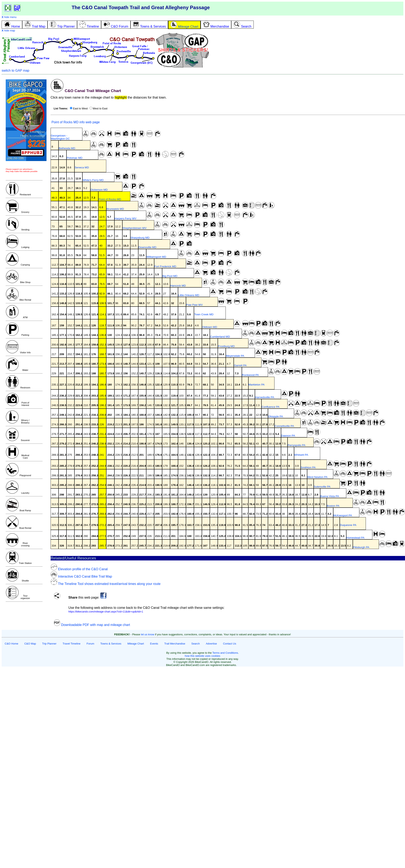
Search (195, 644)
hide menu (9, 17)
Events (154, 644)
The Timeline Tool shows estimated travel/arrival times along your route (106, 584)
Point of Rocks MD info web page (75, 122)
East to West (80, 108)
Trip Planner (49, 644)
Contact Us (230, 644)
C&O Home (11, 644)
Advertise (211, 644)
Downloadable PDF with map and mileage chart (92, 625)
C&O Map (30, 644)
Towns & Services (111, 644)
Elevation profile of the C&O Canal (79, 569)
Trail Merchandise (175, 644)
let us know (148, 634)
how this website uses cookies (202, 656)
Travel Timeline (72, 644)
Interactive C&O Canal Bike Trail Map (81, 576)
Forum (91, 644)
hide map (8, 31)
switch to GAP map (15, 71)
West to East (100, 108)
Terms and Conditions (225, 653)
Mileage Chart (136, 644)
